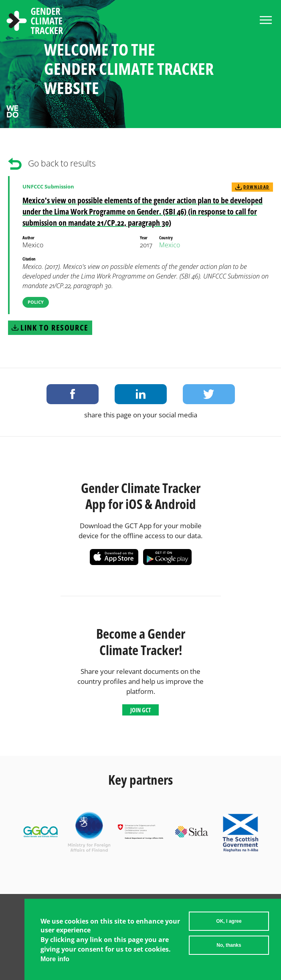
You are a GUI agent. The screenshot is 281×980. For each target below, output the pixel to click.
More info (55, 961)
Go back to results (62, 163)
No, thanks (229, 948)
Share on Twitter (209, 394)
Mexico (170, 245)
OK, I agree (229, 924)
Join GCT (140, 710)
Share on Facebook (73, 394)
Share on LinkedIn (141, 394)
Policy (36, 302)
